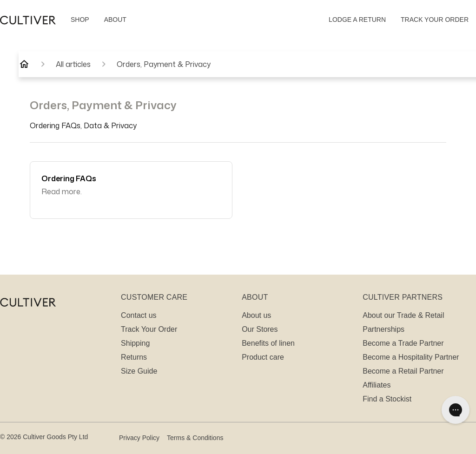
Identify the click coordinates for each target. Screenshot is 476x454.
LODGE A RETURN (357, 20)
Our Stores (260, 329)
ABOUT (115, 20)
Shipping (135, 343)
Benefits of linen (268, 343)
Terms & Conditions (195, 438)
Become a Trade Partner (403, 343)
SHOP (80, 20)
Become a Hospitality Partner (411, 357)
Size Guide (139, 371)
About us (256, 315)
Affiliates (377, 385)
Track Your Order (149, 329)
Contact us (139, 315)
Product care (263, 357)
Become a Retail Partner (403, 371)
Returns (134, 357)
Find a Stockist (387, 399)
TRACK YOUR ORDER (435, 20)
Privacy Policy (139, 438)
